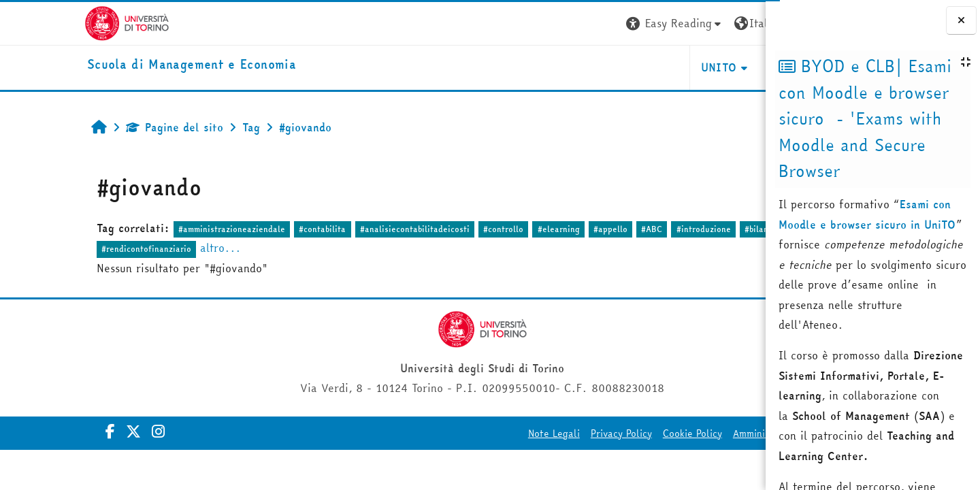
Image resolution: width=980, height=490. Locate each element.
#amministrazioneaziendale (154, 229)
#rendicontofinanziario (69, 249)
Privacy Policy (506, 434)
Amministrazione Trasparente (684, 434)
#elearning (481, 229)
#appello (533, 229)
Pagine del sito (97, 127)
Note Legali (439, 434)
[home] (107, 65)
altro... (143, 248)
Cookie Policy (577, 434)
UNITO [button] (604, 67)
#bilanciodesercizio (705, 229)
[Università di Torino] (43, 22)
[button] (560, 23)
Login (741, 23)
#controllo (426, 229)
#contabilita (245, 229)
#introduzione (626, 229)
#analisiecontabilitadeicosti (337, 229)
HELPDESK (683, 67)
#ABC (574, 229)
